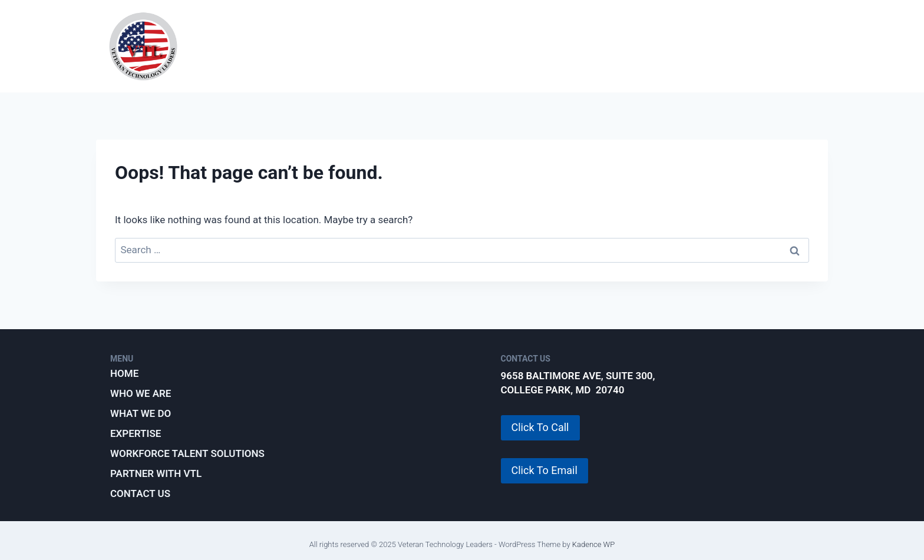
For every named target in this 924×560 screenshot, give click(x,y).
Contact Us (140, 493)
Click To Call (540, 427)
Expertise (479, 46)
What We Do (393, 46)
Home (124, 373)
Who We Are (301, 46)
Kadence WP (594, 544)
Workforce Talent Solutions (613, 46)
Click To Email (544, 470)
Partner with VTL (767, 46)
